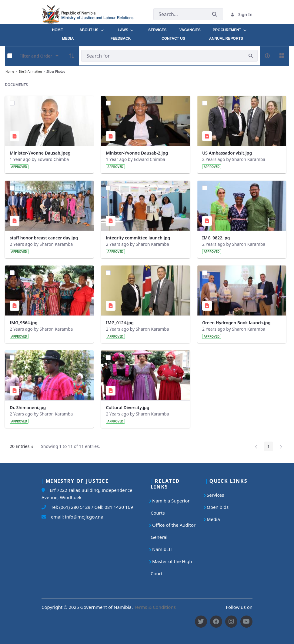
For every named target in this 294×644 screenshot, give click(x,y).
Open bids (218, 507)
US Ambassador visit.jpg (227, 153)
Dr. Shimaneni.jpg (28, 407)
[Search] (163, 56)
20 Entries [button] (24, 447)
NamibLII (162, 549)
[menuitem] (57, 28)
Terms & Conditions (155, 607)
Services (215, 495)
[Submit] (215, 14)
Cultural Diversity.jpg (127, 407)
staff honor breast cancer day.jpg (44, 238)
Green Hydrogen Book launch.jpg (236, 323)
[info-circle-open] (267, 56)
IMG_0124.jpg (120, 323)
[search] (251, 56)
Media (213, 519)
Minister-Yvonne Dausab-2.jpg (137, 153)
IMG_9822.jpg (216, 238)
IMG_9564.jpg (24, 323)
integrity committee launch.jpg (138, 238)
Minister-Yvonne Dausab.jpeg (40, 153)
